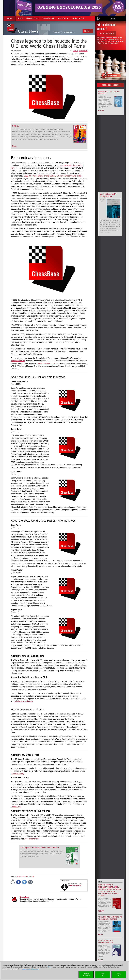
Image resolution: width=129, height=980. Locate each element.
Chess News (28, 31)
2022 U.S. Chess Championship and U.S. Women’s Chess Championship (53, 176)
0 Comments (83, 51)
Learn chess (78, 19)
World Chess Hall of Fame (25, 877)
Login (113, 19)
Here (50, 967)
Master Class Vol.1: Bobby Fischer (108, 195)
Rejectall (102, 975)
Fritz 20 (16, 126)
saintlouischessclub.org (47, 363)
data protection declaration (30, 969)
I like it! (75, 51)
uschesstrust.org (17, 774)
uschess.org (16, 807)
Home (20, 19)
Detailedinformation (86, 975)
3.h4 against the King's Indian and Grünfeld (39, 848)
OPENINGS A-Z (33, 19)
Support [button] (63, 19)
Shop (10, 19)
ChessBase (24, 897)
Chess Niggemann (75, 885)
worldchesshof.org (18, 361)
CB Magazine (48, 19)
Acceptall (119, 975)
